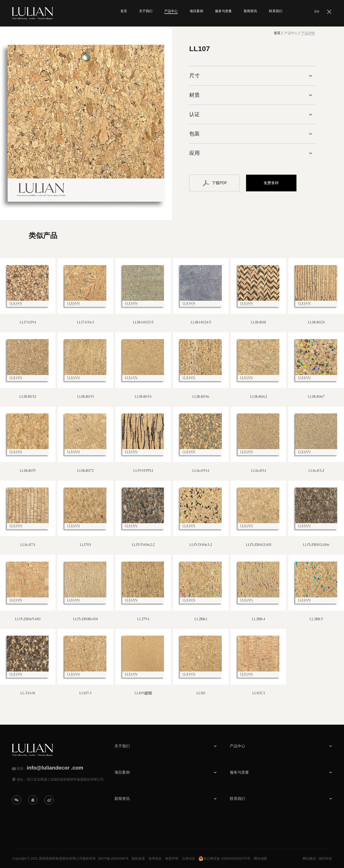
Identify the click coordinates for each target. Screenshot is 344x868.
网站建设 (309, 858)
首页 (277, 33)
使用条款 (155, 858)
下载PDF (215, 183)
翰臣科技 (325, 858)
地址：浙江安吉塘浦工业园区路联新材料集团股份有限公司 (60, 779)
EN (317, 11)
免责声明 (172, 858)
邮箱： (50, 768)
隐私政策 (138, 858)
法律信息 (188, 858)
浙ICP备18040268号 (113, 858)
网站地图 (260, 858)
